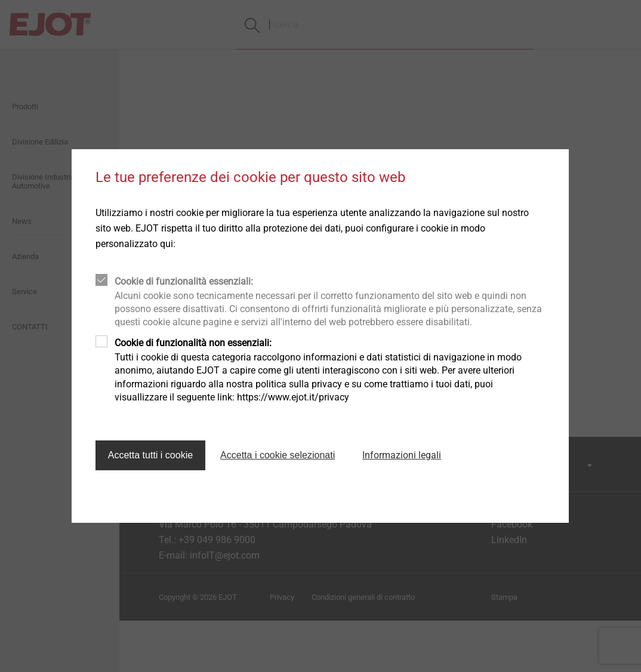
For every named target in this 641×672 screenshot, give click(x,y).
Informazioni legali (402, 455)
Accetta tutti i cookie (150, 455)
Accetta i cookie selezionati (278, 455)
